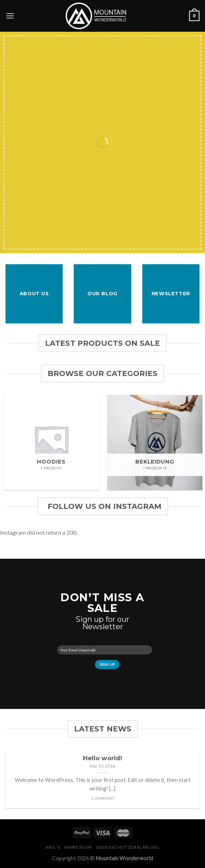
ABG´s (53, 847)
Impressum (78, 847)
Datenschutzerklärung (128, 847)
